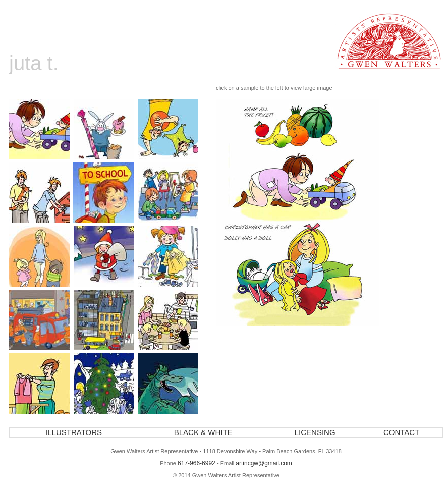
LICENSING (315, 432)
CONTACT (401, 432)
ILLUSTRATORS (74, 432)
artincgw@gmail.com (264, 463)
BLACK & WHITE (203, 432)
